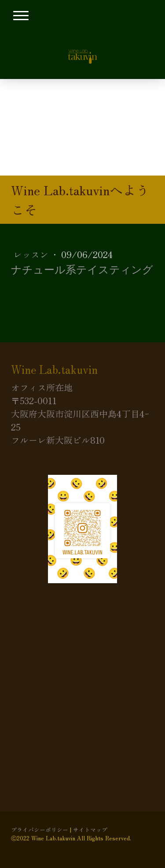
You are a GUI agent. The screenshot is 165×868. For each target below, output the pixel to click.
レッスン (32, 254)
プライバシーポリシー (40, 830)
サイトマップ (90, 830)
